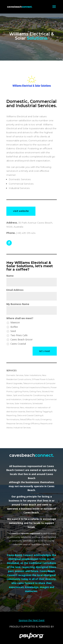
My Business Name (18, 304)
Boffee (12, 327)
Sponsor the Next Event (32, 620)
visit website (21, 211)
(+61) (19, 233)
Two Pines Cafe (17, 335)
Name (10, 276)
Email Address (15, 290)
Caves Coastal (16, 344)
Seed (11, 331)
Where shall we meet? (20, 318)
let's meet (45, 351)
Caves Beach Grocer (19, 340)
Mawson (13, 323)
